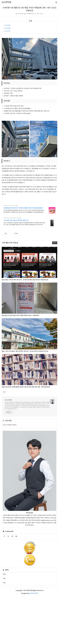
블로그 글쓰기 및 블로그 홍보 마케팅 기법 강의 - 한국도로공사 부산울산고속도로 (25, 399)
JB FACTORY (34, 641)
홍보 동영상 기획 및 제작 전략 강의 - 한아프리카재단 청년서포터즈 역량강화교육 (25, 328)
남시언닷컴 (8, 448)
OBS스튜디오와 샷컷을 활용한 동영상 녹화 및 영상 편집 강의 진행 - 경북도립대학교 (26, 435)
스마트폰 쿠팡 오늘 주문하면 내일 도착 (16, 268)
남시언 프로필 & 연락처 (10, 473)
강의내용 (8, 28)
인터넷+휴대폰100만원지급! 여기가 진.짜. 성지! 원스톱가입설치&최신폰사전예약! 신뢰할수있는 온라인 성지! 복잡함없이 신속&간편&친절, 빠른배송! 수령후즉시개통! (24, 259)
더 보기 (55, 291)
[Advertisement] (29, 48)
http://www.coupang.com (11, 266)
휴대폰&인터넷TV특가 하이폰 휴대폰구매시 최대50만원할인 (23, 256)
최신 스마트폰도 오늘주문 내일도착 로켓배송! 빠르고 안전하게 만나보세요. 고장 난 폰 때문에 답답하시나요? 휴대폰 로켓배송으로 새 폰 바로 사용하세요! (24, 272)
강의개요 (8, 25)
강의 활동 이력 (30, 14)
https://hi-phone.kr (9, 253)
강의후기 (8, 31)
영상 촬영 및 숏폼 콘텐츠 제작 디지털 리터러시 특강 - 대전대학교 (20, 363)
